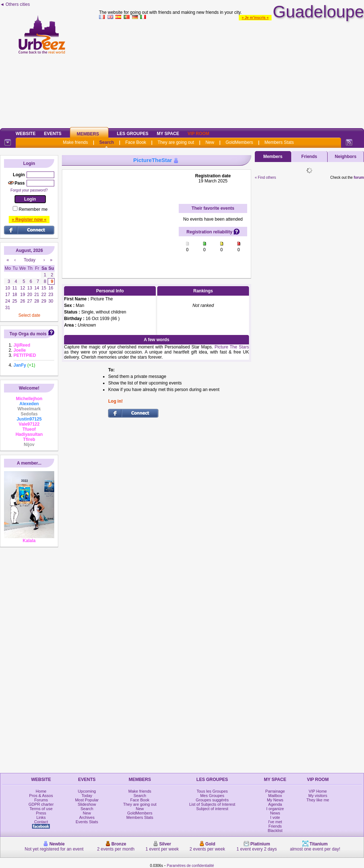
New (210, 142)
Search (107, 142)
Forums (41, 800)
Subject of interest (212, 809)
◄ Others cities (15, 4)
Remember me (33, 209)
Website (26, 134)
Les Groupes (133, 134)
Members (88, 134)
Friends (309, 157)
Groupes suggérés (212, 800)
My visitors (318, 796)
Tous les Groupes (212, 791)
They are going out (176, 142)
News (275, 813)
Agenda (275, 804)
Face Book (136, 142)
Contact (41, 822)
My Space (168, 134)
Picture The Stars (231, 347)
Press (41, 813)
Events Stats (87, 822)
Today (87, 796)
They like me (318, 800)
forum (359, 177)
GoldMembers (239, 142)
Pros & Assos (41, 796)
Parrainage (275, 791)
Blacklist (275, 830)
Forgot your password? (29, 190)
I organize (275, 809)
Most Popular (87, 800)
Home (41, 791)
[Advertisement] (232, 72)
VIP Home (318, 791)
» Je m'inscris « (255, 18)
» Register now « (29, 220)
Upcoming (87, 791)
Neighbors (346, 157)
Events (53, 134)
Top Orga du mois (28, 334)
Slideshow (87, 804)
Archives (87, 817)
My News (275, 800)
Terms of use (41, 809)
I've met (275, 822)
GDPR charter (41, 804)
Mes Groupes (212, 796)
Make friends (76, 142)
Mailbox (275, 796)
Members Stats (279, 142)
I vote (275, 817)
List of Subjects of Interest (212, 804)
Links (41, 817)
